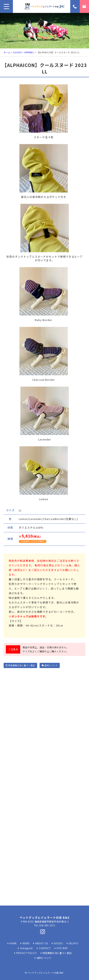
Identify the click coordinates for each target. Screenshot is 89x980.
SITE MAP (62, 948)
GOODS (17, 52)
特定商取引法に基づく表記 (20, 665)
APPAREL (29, 52)
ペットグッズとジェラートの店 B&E (46, 973)
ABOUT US (42, 943)
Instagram (26, 948)
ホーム (7, 52)
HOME (13, 943)
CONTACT (45, 948)
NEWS (26, 943)
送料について (50, 665)
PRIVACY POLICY (26, 953)
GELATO (73, 943)
